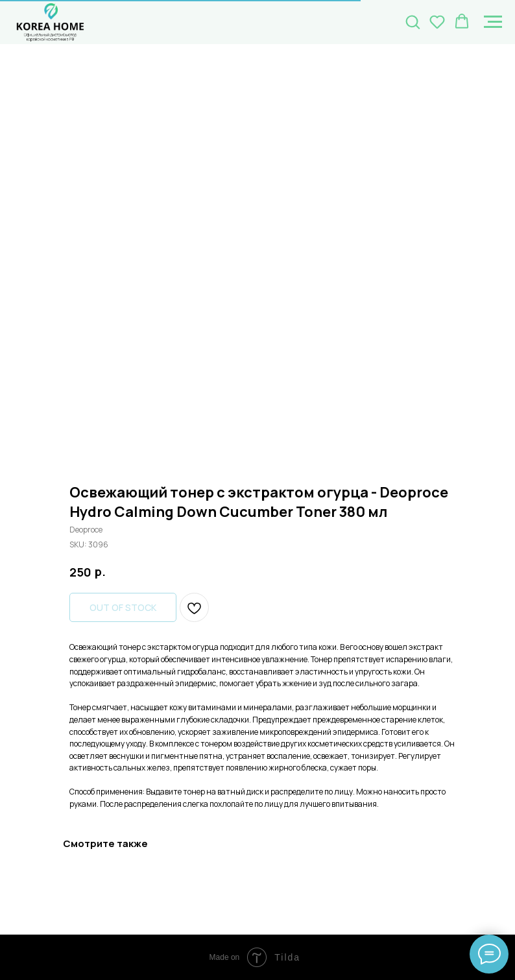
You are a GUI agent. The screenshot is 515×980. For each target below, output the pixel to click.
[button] (413, 21)
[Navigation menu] (493, 22)
